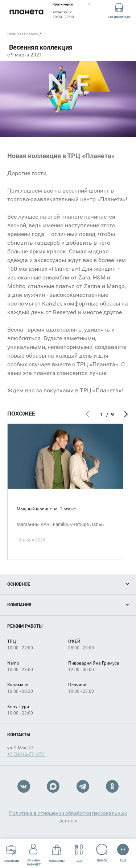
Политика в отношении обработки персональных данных (68, 817)
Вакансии (11, 853)
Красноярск (63, 4)
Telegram (83, 786)
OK (112, 786)
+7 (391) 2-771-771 (26, 754)
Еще (123, 851)
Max (53, 786)
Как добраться (119, 10)
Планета (26, 12)
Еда (79, 853)
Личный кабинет (34, 853)
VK (24, 786)
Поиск (102, 853)
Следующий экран (125, 414)
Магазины (57, 853)
